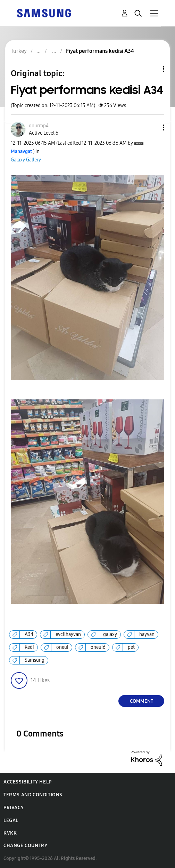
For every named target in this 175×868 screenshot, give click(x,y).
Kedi (29, 647)
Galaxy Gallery (26, 160)
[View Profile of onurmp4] (39, 126)
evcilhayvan (68, 634)
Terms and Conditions (33, 795)
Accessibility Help (28, 782)
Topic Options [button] (152, 69)
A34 (29, 634)
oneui (62, 647)
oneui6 (98, 647)
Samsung (35, 660)
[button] (152, 128)
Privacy (14, 808)
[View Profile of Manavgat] (21, 152)
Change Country (25, 846)
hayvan (147, 634)
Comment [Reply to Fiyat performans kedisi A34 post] (141, 701)
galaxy (110, 634)
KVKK (10, 833)
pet (131, 647)
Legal (11, 821)
